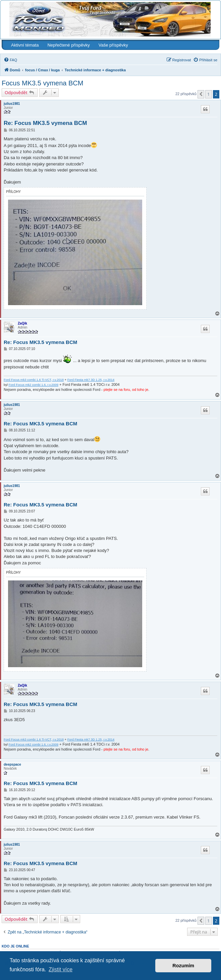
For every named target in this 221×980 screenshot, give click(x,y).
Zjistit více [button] (61, 969)
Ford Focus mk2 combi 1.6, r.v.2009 (34, 385)
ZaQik (22, 323)
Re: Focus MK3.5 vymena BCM (45, 123)
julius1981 (12, 104)
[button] (201, 94)
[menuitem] (10, 60)
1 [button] (208, 94)
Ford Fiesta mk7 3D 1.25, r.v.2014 (91, 380)
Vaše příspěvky (113, 45)
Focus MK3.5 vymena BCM (42, 83)
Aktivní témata (25, 45)
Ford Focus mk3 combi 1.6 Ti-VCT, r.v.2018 (34, 380)
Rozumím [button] (183, 966)
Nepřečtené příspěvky (68, 45)
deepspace (12, 764)
